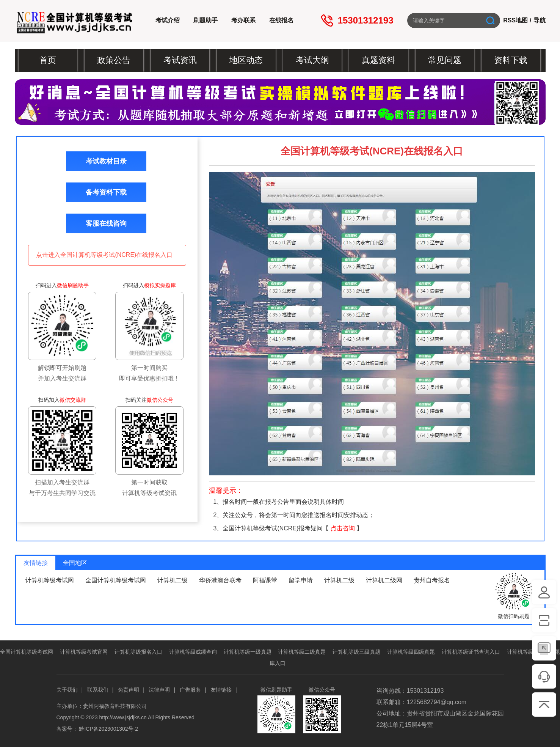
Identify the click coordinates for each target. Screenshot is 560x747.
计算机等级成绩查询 (193, 652)
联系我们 (98, 690)
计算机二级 (173, 580)
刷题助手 (205, 20)
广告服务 (190, 690)
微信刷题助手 (73, 285)
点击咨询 (343, 528)
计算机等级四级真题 (411, 652)
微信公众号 (160, 400)
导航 (540, 20)
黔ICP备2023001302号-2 (108, 729)
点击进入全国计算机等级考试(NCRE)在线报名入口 (104, 255)
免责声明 (129, 690)
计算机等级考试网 (50, 580)
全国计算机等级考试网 (116, 580)
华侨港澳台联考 (220, 580)
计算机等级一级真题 (248, 652)
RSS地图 (515, 20)
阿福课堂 (265, 580)
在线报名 (281, 20)
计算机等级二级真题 (302, 652)
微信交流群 (73, 400)
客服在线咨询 (106, 223)
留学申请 (301, 580)
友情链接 (221, 690)
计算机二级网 (384, 580)
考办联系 (243, 20)
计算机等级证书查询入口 (471, 652)
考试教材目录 (106, 161)
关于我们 (67, 690)
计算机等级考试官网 (84, 652)
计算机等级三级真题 (356, 652)
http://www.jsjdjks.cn (123, 717)
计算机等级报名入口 (138, 652)
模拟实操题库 (160, 285)
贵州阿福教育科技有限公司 (115, 706)
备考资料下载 (106, 192)
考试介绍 (168, 20)
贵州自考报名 (432, 580)
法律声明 (159, 690)
